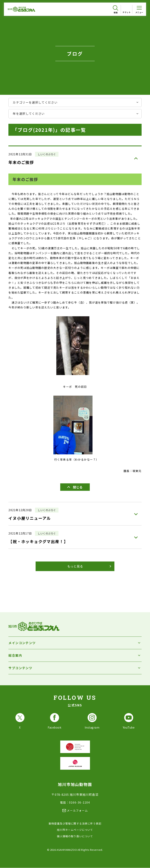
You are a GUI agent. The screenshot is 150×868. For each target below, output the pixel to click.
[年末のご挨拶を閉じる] (75, 487)
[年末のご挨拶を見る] (75, 158)
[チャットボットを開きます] (140, 857)
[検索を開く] (115, 9)
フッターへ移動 (0, 0)
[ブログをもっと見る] (75, 566)
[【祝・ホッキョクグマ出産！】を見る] (75, 537)
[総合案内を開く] (75, 655)
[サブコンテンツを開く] (75, 668)
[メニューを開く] (139, 9)
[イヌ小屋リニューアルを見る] (75, 514)
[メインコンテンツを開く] (75, 643)
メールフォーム (77, 810)
